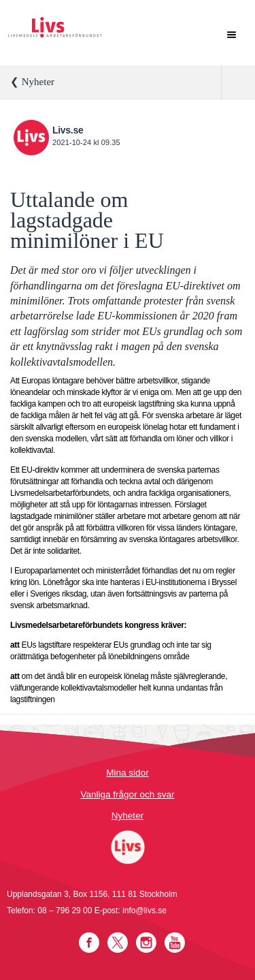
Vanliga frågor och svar (128, 794)
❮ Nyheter (32, 82)
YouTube (175, 943)
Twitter (118, 943)
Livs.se (68, 130)
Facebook (89, 943)
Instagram (146, 943)
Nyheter (128, 816)
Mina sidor (127, 773)
